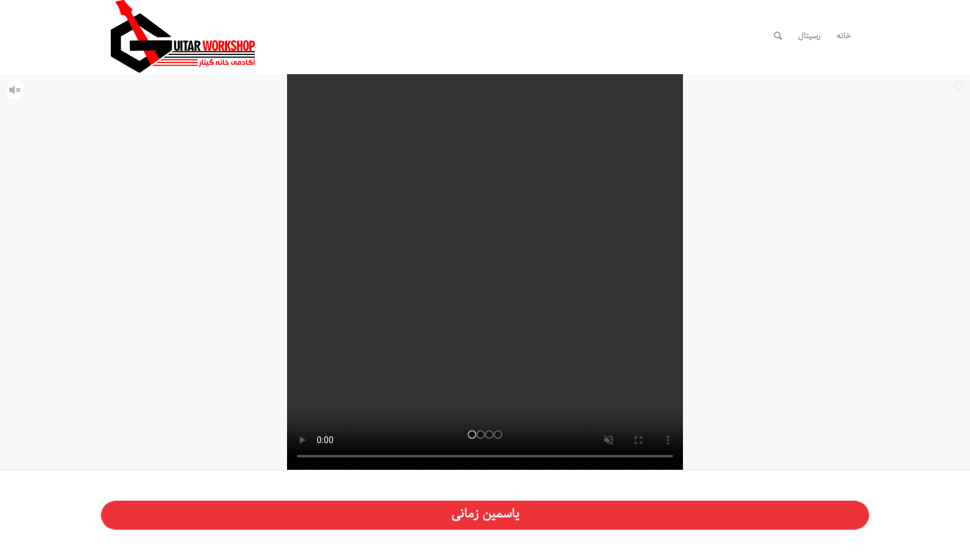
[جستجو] (778, 36)
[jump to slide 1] (472, 435)
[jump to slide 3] (489, 435)
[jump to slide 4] (498, 435)
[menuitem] (844, 36)
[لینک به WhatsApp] (725, 36)
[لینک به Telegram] (706, 36)
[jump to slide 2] (481, 435)
